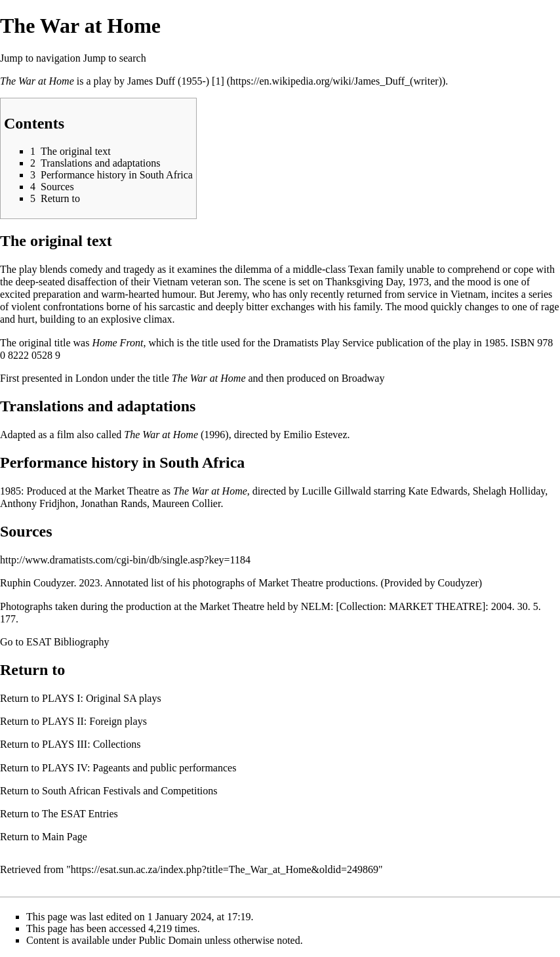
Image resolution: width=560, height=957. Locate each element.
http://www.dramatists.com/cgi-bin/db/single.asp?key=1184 (125, 560)
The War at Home (37, 81)
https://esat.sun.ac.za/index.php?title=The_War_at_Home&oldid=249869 (225, 869)
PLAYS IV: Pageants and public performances (139, 768)
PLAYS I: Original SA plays (102, 698)
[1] (218, 81)
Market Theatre (127, 491)
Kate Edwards (438, 491)
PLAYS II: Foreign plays (94, 721)
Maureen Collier (186, 503)
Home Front (117, 343)
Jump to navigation (40, 58)
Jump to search (115, 58)
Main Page (65, 837)
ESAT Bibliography (68, 642)
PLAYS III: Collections (91, 744)
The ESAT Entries (80, 814)
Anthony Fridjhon (38, 503)
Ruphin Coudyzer (37, 583)
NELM (316, 606)
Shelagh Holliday (509, 491)
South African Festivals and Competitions (130, 791)
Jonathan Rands (114, 503)
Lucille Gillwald (336, 491)
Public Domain (170, 940)
